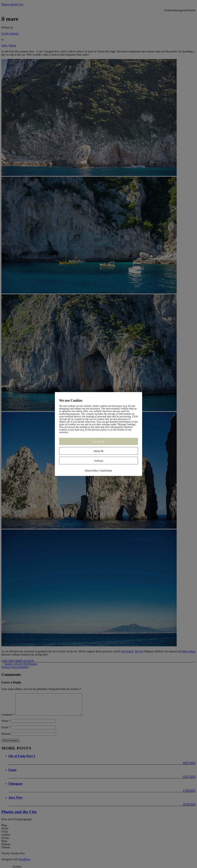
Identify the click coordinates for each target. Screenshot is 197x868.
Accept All (98, 441)
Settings (98, 461)
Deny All (98, 451)
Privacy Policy (92, 470)
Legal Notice (106, 470)
